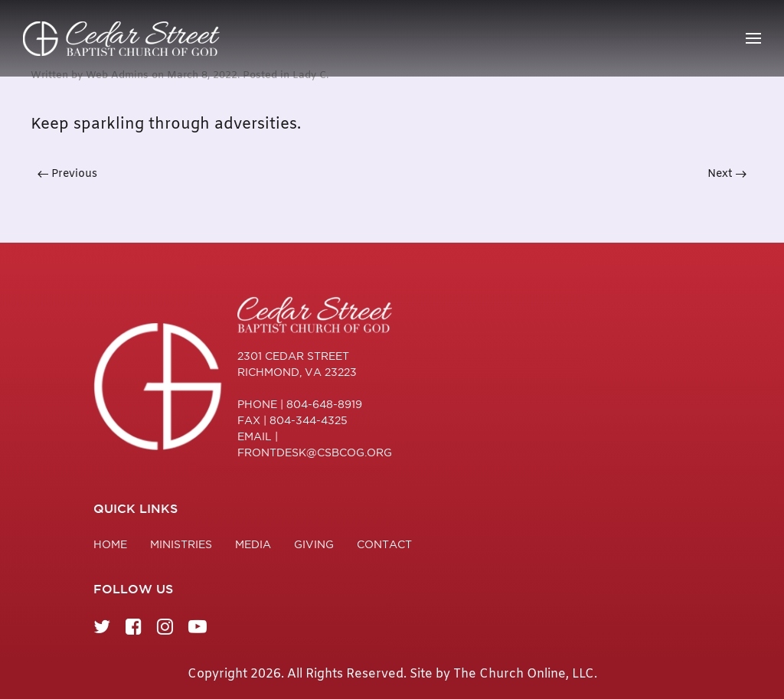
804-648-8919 (324, 404)
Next (727, 174)
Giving (314, 544)
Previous (67, 174)
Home (110, 544)
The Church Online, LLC (524, 674)
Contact (384, 544)
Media (253, 544)
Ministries (181, 544)
